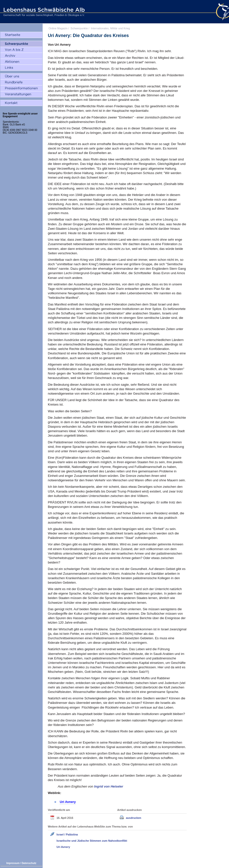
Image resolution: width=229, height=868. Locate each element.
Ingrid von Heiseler (109, 786)
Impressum (13, 863)
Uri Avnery (63, 847)
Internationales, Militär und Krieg (110, 28)
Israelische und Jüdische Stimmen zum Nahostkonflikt (92, 841)
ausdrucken (134, 818)
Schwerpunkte (79, 28)
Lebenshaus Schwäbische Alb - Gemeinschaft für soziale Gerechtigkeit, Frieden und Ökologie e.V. (43, 12)
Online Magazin (58, 28)
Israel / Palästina (67, 834)
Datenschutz (29, 863)
